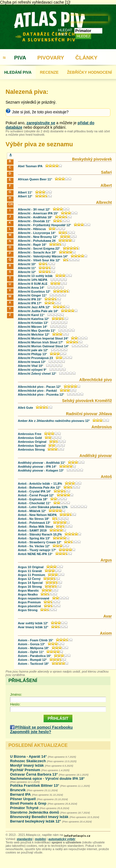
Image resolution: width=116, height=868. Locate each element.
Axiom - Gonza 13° (31, 644)
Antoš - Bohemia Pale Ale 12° (39, 487)
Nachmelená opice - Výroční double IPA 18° (47, 779)
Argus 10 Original (31, 567)
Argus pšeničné (29, 606)
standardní (25, 839)
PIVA (20, 58)
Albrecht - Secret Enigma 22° (39, 248)
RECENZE (49, 72)
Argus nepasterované (34, 598)
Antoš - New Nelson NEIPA (37, 515)
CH (10, 204)
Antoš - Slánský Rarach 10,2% (40, 534)
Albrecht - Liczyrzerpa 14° (37, 233)
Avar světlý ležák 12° (33, 623)
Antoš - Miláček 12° (32, 511)
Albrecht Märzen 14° (33, 327)
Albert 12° (25, 196)
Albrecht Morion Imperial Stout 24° (43, 338)
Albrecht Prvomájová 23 (35, 358)
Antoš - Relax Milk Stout (35, 527)
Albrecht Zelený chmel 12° (37, 374)
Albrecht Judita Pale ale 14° (38, 311)
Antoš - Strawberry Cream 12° (40, 542)
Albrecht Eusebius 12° (34, 291)
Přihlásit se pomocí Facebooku (44, 727)
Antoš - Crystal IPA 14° (34, 491)
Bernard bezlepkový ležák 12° (35, 821)
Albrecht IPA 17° (30, 303)
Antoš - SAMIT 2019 (32, 530)
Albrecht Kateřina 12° (33, 319)
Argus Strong (28, 610)
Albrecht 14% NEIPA (33, 280)
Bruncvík (18, 790)
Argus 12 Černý (29, 579)
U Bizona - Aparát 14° (28, 756)
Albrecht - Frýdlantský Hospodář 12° (44, 225)
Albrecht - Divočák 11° (34, 221)
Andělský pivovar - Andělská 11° (42, 463)
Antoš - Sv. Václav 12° (34, 546)
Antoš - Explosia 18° (33, 499)
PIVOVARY (51, 58)
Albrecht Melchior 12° (34, 334)
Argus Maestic (28, 590)
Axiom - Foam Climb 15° (35, 640)
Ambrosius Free (30, 434)
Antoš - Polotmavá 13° (34, 523)
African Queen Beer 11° (35, 179)
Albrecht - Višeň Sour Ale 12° (39, 260)
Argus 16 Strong (30, 587)
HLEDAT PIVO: (65, 32)
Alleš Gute (25, 408)
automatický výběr (62, 839)
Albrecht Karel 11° (31, 315)
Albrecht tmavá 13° (32, 362)
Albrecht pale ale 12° (33, 350)
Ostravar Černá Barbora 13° (34, 774)
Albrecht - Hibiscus (32, 229)
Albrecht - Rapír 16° (32, 245)
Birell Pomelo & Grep (28, 803)
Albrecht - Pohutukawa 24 (37, 241)
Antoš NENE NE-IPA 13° (35, 554)
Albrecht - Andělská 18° (35, 217)
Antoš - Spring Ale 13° (34, 538)
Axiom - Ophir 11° (31, 652)
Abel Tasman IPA (30, 166)
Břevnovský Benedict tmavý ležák (39, 817)
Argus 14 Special (30, 583)
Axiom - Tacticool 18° (33, 664)
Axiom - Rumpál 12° (32, 660)
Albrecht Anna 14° (31, 288)
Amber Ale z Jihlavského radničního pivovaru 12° (54, 421)
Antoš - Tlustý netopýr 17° (37, 550)
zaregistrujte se (41, 123)
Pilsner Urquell (23, 799)
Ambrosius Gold (30, 438)
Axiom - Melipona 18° (33, 648)
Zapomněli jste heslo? (31, 732)
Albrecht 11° (27, 268)
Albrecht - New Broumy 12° (38, 237)
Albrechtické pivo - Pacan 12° (39, 387)
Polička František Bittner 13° (35, 785)
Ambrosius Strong (31, 449)
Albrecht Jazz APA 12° (34, 307)
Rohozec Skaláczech (28, 761)
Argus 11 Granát (30, 571)
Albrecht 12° (27, 272)
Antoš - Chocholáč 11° (34, 503)
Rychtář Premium (25, 770)
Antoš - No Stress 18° (34, 519)
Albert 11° (25, 192)
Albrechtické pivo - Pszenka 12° (41, 394)
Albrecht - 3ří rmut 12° (34, 209)
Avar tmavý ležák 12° (33, 627)
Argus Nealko (28, 594)
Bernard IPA (20, 794)
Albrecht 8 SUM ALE (33, 284)
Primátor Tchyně (24, 808)
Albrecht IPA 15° (30, 299)
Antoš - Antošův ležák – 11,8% (40, 484)
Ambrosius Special (32, 446)
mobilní (40, 839)
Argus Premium (29, 602)
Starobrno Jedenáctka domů (35, 812)
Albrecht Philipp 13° (32, 354)
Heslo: (15, 704)
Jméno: (16, 694)
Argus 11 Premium (31, 575)
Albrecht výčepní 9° (32, 370)
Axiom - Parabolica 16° (35, 656)
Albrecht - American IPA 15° (38, 213)
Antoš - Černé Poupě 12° (36, 495)
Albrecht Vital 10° (30, 366)
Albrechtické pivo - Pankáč (37, 391)
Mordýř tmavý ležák (27, 765)
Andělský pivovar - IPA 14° (37, 467)
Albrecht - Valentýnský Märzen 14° (43, 256)
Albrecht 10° (27, 264)
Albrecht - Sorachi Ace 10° (37, 252)
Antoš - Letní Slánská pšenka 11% (43, 507)
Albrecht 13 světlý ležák (35, 276)
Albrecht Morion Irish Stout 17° (40, 342)
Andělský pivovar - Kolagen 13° (41, 470)
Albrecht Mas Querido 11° (37, 331)
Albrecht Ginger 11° (32, 295)
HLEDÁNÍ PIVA (18, 72)
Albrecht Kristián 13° (33, 323)
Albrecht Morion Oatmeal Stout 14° (43, 346)
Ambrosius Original (33, 442)
